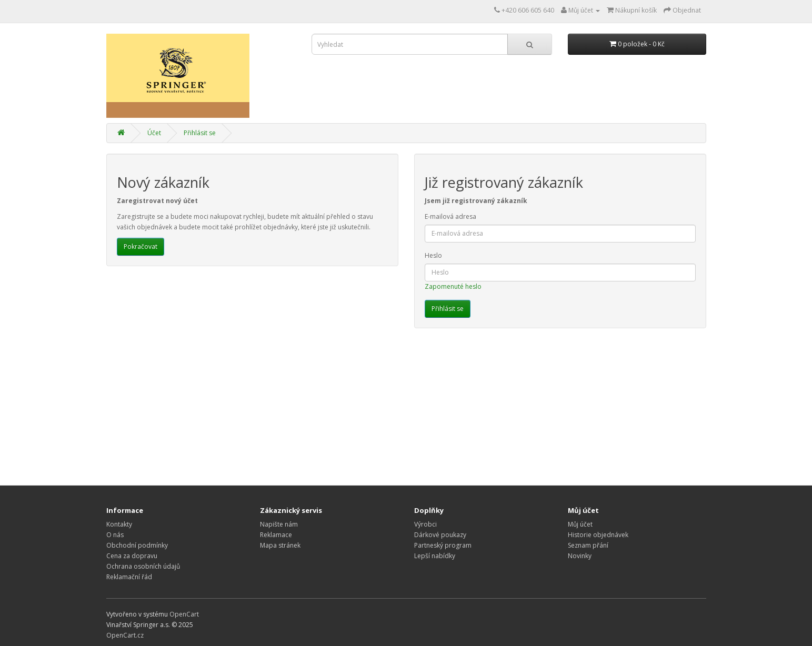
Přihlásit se (200, 133)
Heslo (433, 255)
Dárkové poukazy (440, 535)
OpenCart (184, 614)
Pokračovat (141, 246)
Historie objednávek (598, 535)
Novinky (580, 556)
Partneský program (443, 545)
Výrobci (425, 524)
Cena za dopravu (132, 556)
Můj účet (580, 524)
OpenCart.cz (125, 635)
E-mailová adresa (450, 216)
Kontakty (119, 524)
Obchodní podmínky (137, 545)
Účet (154, 133)
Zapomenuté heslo (453, 286)
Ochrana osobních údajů (143, 566)
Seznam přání (588, 545)
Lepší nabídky (435, 556)
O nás (115, 535)
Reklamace (276, 535)
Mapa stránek (280, 545)
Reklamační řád (129, 577)
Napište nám (279, 524)
